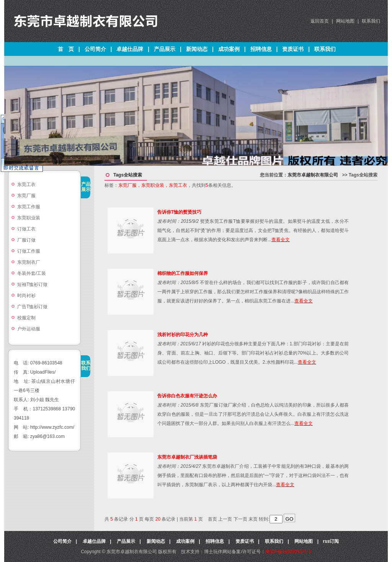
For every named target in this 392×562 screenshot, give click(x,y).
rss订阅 (331, 541)
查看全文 (281, 240)
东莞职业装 (31, 218)
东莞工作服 (29, 207)
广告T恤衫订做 (32, 307)
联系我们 (371, 21)
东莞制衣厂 (29, 262)
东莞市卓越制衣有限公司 (313, 175)
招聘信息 (261, 49)
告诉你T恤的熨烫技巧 (179, 212)
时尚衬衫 (26, 296)
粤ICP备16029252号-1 (288, 552)
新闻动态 (197, 49)
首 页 (66, 49)
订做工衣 (26, 229)
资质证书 (293, 49)
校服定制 (26, 318)
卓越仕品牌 (130, 49)
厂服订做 (26, 240)
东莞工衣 (26, 185)
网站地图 (345, 21)
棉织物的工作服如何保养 (183, 273)
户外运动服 (29, 329)
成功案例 (229, 49)
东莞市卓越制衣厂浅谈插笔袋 (187, 457)
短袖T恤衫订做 (32, 284)
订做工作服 (29, 251)
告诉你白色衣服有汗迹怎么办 (187, 396)
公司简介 (95, 49)
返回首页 (320, 21)
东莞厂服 (26, 196)
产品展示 (165, 49)
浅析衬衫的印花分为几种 (183, 335)
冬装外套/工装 (32, 273)
